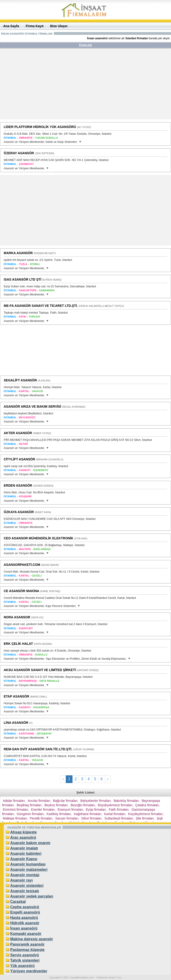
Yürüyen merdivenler (29, 971)
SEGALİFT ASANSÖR (20, 380)
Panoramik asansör (27, 944)
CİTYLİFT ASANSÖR (19, 459)
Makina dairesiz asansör (32, 939)
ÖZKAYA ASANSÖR (19, 512)
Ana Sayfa (11, 26)
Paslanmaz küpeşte (27, 950)
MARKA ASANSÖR (18, 253)
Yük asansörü (22, 966)
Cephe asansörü (25, 907)
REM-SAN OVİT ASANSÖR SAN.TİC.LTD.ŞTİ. (38, 749)
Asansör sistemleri (27, 886)
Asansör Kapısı (24, 859)
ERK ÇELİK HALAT (18, 644)
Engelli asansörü (25, 912)
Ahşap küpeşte (23, 832)
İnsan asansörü (24, 928)
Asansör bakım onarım (30, 843)
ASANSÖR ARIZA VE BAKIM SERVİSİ (32, 406)
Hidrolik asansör (25, 923)
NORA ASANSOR (17, 617)
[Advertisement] (85, 86)
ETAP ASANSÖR (16, 696)
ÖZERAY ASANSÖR (19, 153)
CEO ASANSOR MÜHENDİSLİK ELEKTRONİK (39, 538)
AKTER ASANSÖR (18, 433)
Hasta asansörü (24, 918)
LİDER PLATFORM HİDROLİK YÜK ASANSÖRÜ (40, 127)
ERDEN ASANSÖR (18, 485)
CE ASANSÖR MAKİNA (21, 591)
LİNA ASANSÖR (16, 723)
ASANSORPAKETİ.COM (22, 565)
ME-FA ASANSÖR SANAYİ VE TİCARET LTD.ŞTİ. (41, 306)
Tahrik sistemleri (25, 960)
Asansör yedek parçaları (32, 896)
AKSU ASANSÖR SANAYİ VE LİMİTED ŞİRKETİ (40, 670)
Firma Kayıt (35, 26)
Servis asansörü (25, 955)
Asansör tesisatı (25, 891)
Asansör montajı (25, 875)
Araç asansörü (23, 837)
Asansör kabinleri (26, 854)
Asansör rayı (21, 880)
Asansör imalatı (24, 848)
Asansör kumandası (28, 864)
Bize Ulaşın (59, 26)
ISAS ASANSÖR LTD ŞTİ (23, 279)
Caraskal (18, 902)
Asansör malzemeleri (29, 870)
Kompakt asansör (26, 934)
